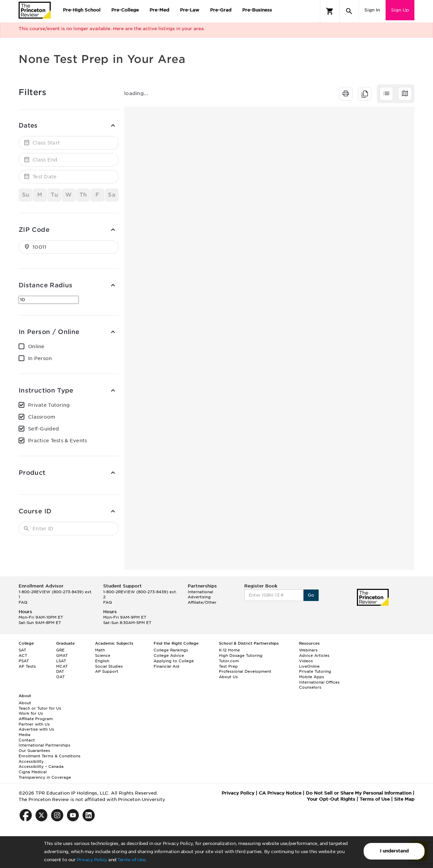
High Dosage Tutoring (241, 655)
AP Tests (27, 666)
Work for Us (31, 713)
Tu (54, 195)
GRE (60, 650)
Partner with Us (34, 724)
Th (83, 195)
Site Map (404, 799)
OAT (60, 677)
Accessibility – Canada (41, 766)
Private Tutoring (49, 405)
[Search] (349, 11)
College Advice (169, 655)
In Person (40, 358)
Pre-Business (257, 10)
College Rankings (171, 650)
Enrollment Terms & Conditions (50, 756)
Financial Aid (166, 666)
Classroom (42, 417)
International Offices (319, 682)
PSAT (24, 661)
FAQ (23, 602)
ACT (23, 655)
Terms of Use (131, 860)
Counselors (310, 687)
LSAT (61, 661)
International (200, 592)
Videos (306, 661)
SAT (22, 650)
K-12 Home (229, 650)
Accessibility (31, 761)
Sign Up (400, 10)
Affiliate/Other (202, 602)
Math (100, 650)
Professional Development (245, 671)
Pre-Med (159, 10)
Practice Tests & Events (58, 441)
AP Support (107, 671)
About (25, 703)
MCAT (62, 666)
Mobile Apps (312, 677)
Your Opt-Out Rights (331, 799)
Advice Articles (314, 655)
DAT (60, 671)
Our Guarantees (34, 751)
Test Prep (228, 666)
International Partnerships (44, 745)
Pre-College (125, 10)
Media (25, 735)
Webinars (308, 650)
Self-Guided (43, 429)
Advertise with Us (36, 729)
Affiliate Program (36, 719)
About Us (228, 677)
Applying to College (174, 661)
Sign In (372, 10)
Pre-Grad (221, 10)
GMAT (62, 655)
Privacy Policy (92, 860)
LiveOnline (309, 666)
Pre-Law (190, 10)
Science (103, 655)
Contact (27, 740)
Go (311, 595)
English (102, 661)
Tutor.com (229, 661)
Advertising (199, 597)
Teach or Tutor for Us (40, 708)
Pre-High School (82, 10)
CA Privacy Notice (280, 793)
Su (26, 195)
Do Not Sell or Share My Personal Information (359, 793)
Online (36, 347)
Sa (112, 195)
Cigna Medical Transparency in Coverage (45, 775)
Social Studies (109, 666)
